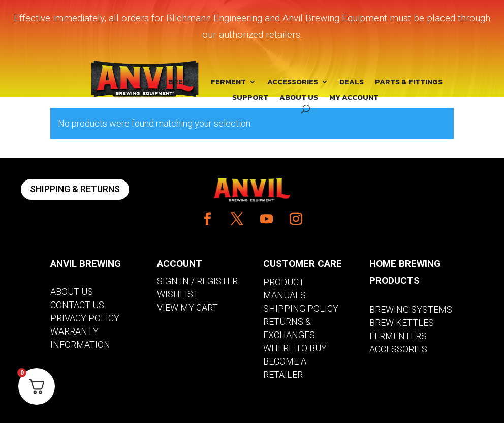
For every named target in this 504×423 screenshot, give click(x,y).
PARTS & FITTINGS (409, 83)
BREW (179, 83)
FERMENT (228, 83)
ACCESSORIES (293, 83)
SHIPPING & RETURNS (75, 189)
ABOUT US (299, 98)
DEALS (352, 83)
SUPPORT (250, 98)
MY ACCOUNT (354, 98)
